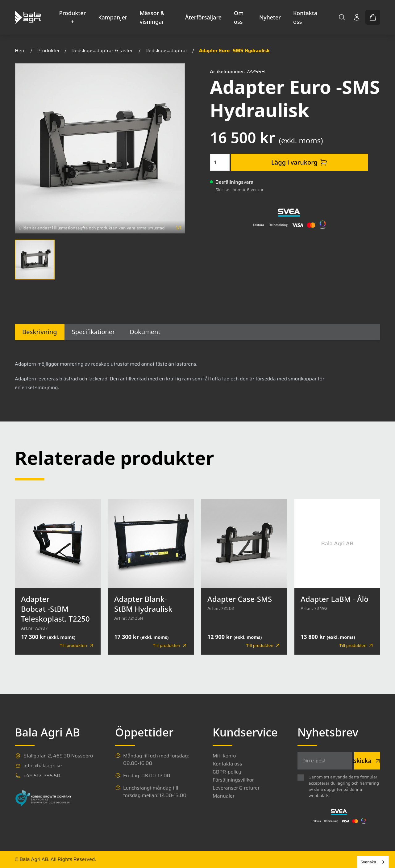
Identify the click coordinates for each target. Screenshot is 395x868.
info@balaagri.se (43, 766)
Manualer (224, 796)
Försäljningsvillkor (233, 780)
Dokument (145, 332)
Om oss (239, 17)
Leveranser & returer (236, 788)
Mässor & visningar (152, 17)
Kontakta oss (305, 17)
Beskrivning (40, 332)
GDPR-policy (227, 772)
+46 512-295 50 (42, 776)
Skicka (367, 761)
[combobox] (373, 862)
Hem (20, 50)
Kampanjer (113, 17)
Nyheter (270, 17)
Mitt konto (224, 756)
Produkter (49, 50)
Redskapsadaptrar (166, 50)
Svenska (368, 862)
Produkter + (73, 17)
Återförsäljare (203, 17)
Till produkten (77, 645)
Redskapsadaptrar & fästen (102, 50)
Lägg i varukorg (299, 162)
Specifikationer (94, 332)
